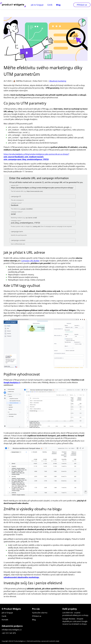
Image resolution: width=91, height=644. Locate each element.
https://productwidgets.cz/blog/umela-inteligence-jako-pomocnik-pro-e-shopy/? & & (36, 157)
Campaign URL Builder (30, 261)
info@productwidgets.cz (12, 630)
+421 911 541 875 (9, 633)
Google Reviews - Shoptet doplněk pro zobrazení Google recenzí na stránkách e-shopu (75, 621)
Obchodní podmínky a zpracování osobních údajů (43, 641)
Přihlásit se (82, 5)
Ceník (50, 5)
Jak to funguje (37, 5)
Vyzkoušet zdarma (40, 613)
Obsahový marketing (58, 81)
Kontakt (5, 620)
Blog (58, 5)
